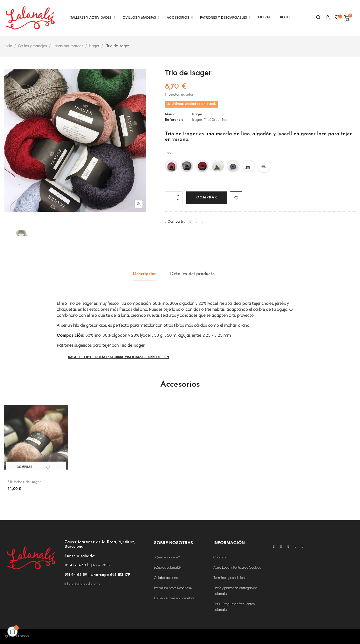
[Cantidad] (174, 198)
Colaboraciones (166, 578)
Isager (197, 115)
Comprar (207, 198)
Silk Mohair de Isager (24, 482)
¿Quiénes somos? (167, 558)
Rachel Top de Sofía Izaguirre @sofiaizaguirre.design (118, 357)
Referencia (174, 120)
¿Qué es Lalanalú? (167, 568)
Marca (170, 115)
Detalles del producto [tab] (192, 274)
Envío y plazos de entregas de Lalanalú (235, 591)
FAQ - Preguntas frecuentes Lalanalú (234, 607)
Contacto (220, 558)
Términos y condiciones (231, 578)
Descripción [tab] (145, 274)
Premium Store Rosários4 (173, 588)
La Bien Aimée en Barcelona (175, 599)
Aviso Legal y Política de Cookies (237, 568)
